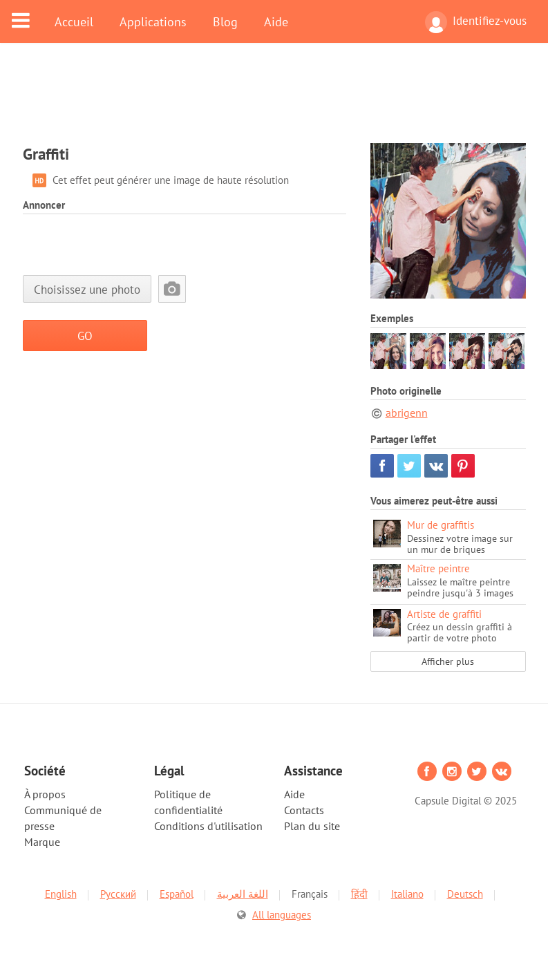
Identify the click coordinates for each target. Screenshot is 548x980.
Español (177, 894)
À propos (45, 794)
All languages (282, 915)
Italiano (407, 894)
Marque (42, 842)
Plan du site (312, 826)
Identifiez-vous (476, 22)
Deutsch (465, 894)
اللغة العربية (243, 894)
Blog (225, 21)
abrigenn (407, 413)
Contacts (304, 810)
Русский (118, 894)
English (61, 894)
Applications (153, 21)
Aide (276, 21)
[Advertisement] (274, 102)
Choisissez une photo (87, 289)
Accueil (74, 21)
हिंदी (359, 894)
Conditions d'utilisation (208, 826)
